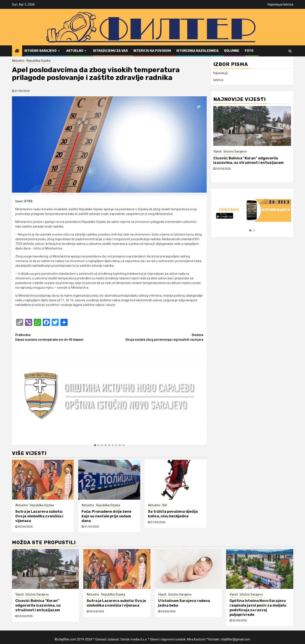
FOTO (249, 51)
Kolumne (232, 51)
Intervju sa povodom (152, 51)
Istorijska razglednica (197, 51)
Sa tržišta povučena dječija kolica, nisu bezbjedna (173, 514)
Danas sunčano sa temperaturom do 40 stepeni (62, 337)
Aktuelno (75, 51)
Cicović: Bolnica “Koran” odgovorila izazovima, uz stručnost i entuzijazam (249, 161)
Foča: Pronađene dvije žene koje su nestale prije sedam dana (106, 516)
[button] (95, 445)
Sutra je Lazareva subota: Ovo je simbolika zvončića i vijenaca (39, 516)
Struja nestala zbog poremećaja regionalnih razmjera (156, 337)
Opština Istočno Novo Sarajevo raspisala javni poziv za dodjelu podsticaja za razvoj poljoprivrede (258, 608)
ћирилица (275, 4)
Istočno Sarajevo (40, 51)
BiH (165, 505)
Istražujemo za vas (110, 51)
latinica (288, 4)
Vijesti (218, 151)
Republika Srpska (38, 61)
